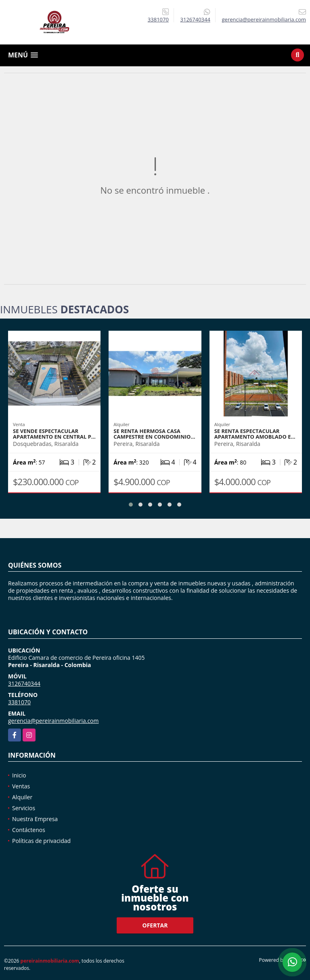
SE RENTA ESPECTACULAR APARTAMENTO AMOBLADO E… (255, 434)
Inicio (19, 775)
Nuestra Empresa (35, 819)
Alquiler (22, 797)
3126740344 (195, 19)
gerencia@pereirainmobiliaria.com (53, 721)
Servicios (24, 808)
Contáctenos (29, 830)
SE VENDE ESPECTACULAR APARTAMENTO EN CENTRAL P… (54, 434)
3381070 (158, 19)
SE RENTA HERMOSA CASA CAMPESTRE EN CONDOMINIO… (154, 434)
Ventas (21, 786)
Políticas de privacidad (41, 841)
